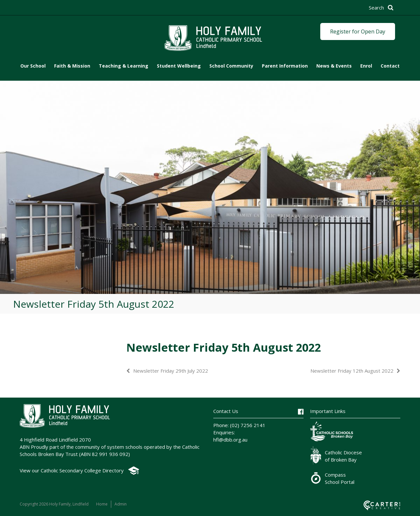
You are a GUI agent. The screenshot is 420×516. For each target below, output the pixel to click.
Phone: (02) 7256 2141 (239, 425)
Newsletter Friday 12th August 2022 (352, 371)
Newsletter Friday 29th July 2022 (171, 371)
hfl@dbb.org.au (230, 440)
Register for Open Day (358, 31)
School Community (231, 66)
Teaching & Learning (124, 66)
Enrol (366, 66)
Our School (33, 66)
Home (102, 504)
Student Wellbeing (179, 66)
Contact (390, 66)
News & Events (334, 66)
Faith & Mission (72, 66)
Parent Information (285, 66)
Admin (121, 504)
